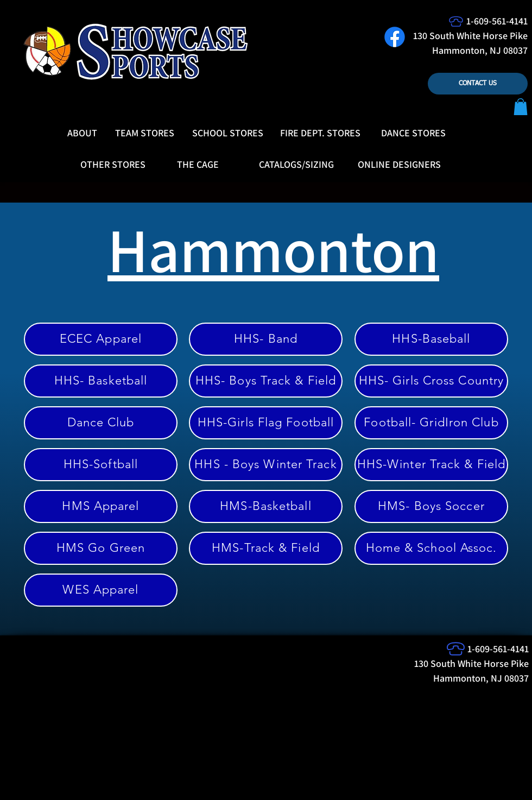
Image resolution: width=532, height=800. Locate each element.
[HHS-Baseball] (431, 339)
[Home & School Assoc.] (431, 548)
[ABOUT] (82, 133)
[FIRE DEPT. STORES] (320, 133)
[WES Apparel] (101, 590)
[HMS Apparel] (101, 506)
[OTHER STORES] (113, 165)
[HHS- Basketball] (101, 381)
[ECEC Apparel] (101, 339)
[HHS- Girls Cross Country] (431, 381)
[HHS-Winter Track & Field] (431, 465)
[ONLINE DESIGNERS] (399, 165)
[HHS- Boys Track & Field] (266, 381)
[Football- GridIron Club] (431, 423)
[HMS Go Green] (101, 548)
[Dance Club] (101, 423)
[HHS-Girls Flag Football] (266, 423)
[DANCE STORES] (413, 133)
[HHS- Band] (266, 339)
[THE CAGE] (198, 165)
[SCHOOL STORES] (228, 133)
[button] (521, 107)
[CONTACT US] (478, 84)
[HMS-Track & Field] (266, 548)
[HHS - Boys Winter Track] (266, 465)
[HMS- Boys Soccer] (431, 506)
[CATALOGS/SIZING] (296, 165)
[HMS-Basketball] (266, 506)
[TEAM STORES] (145, 133)
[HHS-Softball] (101, 465)
